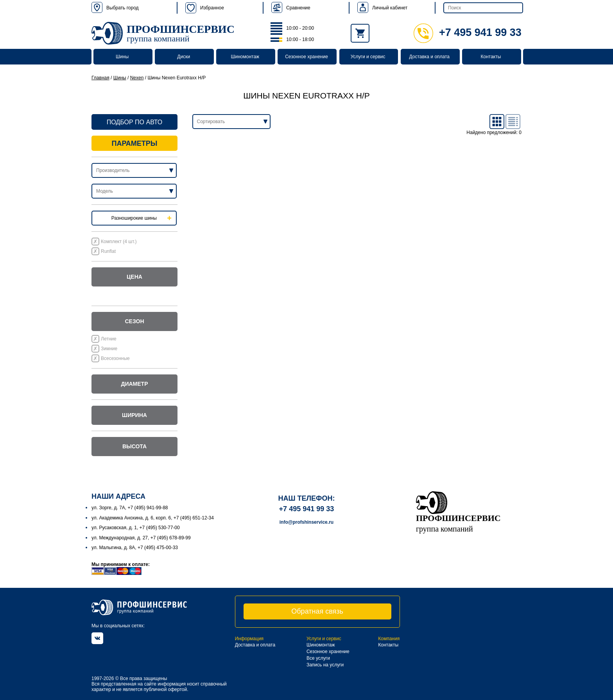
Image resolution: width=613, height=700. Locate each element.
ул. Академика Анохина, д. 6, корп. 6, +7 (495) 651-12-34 (153, 518)
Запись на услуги (325, 665)
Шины (122, 57)
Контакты (491, 57)
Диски (184, 57)
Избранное (205, 8)
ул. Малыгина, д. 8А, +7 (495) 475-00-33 (135, 548)
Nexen (137, 78)
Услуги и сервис (368, 57)
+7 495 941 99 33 (468, 32)
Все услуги (318, 658)
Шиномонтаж (245, 57)
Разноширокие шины (134, 218)
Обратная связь (317, 611)
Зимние (109, 349)
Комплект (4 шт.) (119, 242)
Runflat (108, 251)
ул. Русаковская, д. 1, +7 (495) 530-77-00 (136, 528)
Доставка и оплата (430, 57)
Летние (109, 339)
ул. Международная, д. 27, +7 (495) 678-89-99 (141, 538)
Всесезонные (115, 358)
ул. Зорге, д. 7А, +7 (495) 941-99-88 (130, 508)
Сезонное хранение (306, 57)
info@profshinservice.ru (306, 522)
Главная (100, 78)
